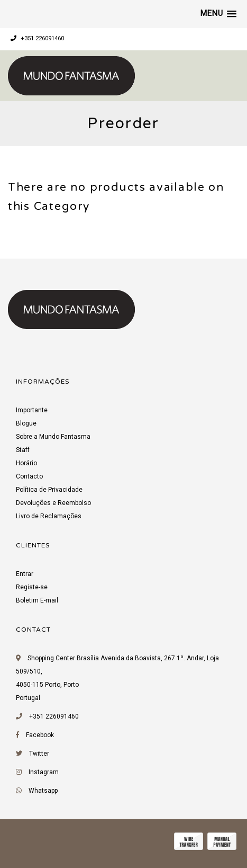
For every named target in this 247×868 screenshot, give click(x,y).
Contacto (29, 476)
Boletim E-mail (37, 600)
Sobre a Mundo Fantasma (53, 437)
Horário (26, 463)
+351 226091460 (37, 38)
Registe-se (32, 587)
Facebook (40, 735)
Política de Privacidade (49, 490)
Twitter (39, 754)
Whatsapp (43, 791)
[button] (218, 14)
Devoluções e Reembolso (53, 503)
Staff (23, 450)
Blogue (26, 423)
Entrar (25, 574)
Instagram (44, 772)
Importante (32, 410)
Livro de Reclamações (49, 516)
